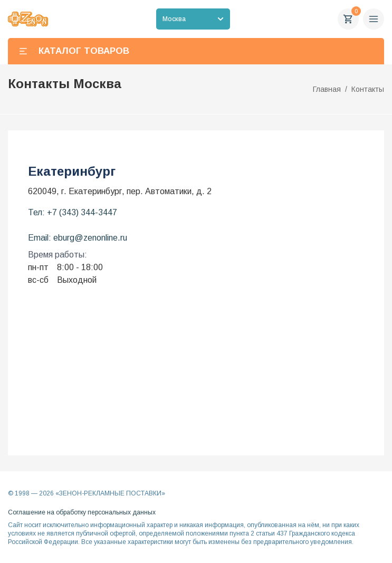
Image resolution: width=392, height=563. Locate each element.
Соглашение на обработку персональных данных (82, 512)
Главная (327, 89)
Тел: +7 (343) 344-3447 (73, 212)
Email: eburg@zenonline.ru (78, 238)
